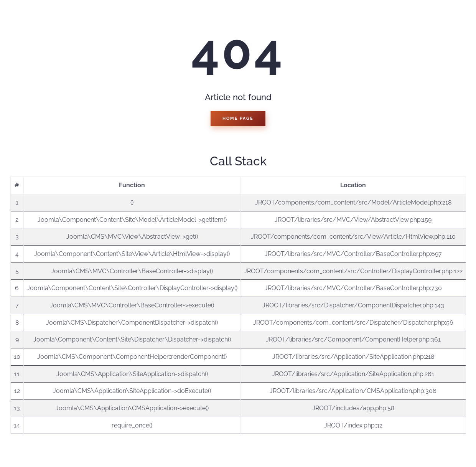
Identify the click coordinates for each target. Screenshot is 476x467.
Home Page (238, 118)
